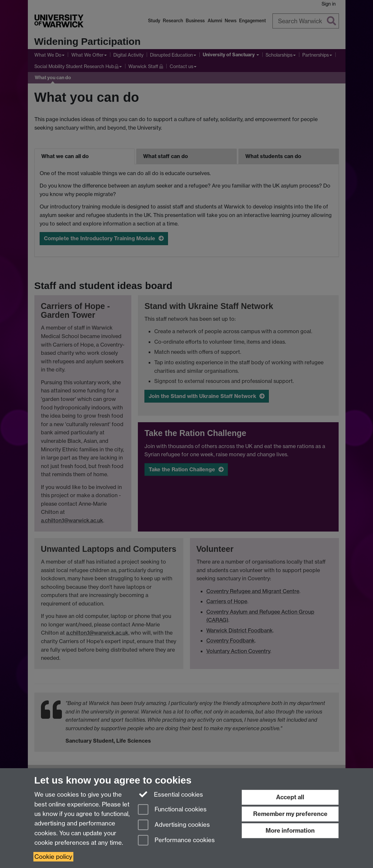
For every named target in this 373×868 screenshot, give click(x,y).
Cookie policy (53, 857)
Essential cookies (170, 794)
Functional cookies (172, 810)
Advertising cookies (174, 825)
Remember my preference (290, 814)
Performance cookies (176, 841)
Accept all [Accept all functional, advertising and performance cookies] (290, 797)
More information (290, 831)
